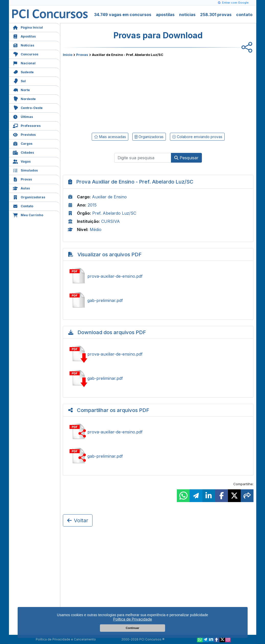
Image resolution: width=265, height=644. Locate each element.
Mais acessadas (110, 137)
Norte (21, 89)
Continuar (132, 628)
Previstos (24, 134)
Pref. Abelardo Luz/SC (114, 213)
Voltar (78, 520)
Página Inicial (28, 27)
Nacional (24, 63)
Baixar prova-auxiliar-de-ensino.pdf (158, 354)
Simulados (25, 170)
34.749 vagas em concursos (123, 15)
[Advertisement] (117, 94)
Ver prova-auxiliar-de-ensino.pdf (158, 276)
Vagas (22, 161)
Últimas (23, 116)
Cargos (23, 143)
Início (68, 55)
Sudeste (23, 72)
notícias (187, 15)
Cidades (23, 152)
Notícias (24, 45)
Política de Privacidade (133, 619)
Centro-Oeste (28, 107)
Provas (22, 179)
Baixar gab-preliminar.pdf (158, 378)
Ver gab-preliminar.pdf (158, 300)
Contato (23, 206)
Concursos (26, 54)
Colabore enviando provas (197, 137)
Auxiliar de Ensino (109, 197)
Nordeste (24, 98)
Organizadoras (29, 197)
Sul (19, 81)
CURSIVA (111, 221)
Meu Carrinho (28, 215)
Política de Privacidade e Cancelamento (66, 639)
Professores (27, 125)
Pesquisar (186, 158)
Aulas (21, 188)
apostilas (165, 15)
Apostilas (24, 36)
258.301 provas (216, 15)
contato (244, 15)
